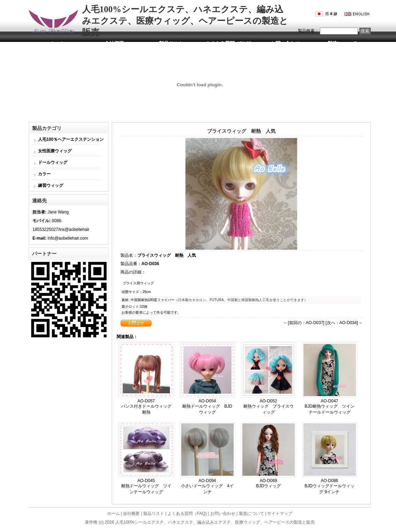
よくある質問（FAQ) (228, 43)
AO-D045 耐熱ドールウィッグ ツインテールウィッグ (146, 486)
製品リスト (171, 43)
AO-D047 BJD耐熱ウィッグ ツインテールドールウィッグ (329, 407)
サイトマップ (280, 513)
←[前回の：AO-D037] (304, 323)
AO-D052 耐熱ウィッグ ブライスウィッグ (269, 407)
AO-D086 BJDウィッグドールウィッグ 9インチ (329, 486)
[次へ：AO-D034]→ (344, 323)
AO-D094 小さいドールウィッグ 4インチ (207, 486)
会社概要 (114, 43)
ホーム (57, 43)
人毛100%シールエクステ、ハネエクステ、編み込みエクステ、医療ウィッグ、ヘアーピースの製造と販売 (215, 522)
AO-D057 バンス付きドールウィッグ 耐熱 (151, 407)
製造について (342, 43)
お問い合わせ (285, 43)
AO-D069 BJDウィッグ (268, 483)
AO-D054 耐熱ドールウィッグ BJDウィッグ (207, 407)
